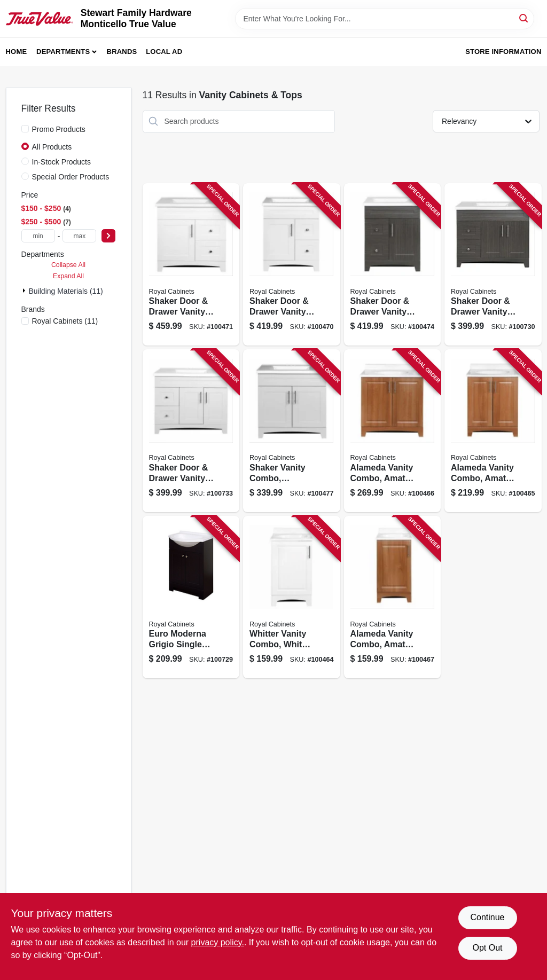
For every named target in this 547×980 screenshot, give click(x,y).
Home (17, 52)
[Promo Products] (25, 129)
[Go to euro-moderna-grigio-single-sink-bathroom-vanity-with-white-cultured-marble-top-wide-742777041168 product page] (191, 597)
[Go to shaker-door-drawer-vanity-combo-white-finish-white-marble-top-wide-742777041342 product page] (292, 265)
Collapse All (68, 265)
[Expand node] (25, 291)
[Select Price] (108, 236)
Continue (487, 917)
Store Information (503, 52)
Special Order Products (71, 177)
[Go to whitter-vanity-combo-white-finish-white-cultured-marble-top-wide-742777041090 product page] (292, 597)
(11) (65, 321)
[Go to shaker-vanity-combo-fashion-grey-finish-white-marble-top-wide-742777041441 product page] (292, 431)
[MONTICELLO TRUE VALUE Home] (40, 18)
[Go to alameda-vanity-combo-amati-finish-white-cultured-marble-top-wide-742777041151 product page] (393, 431)
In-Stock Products (62, 162)
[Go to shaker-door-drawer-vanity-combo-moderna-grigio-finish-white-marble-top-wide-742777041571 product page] (393, 265)
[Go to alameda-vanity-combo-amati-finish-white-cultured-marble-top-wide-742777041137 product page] (393, 597)
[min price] (38, 236)
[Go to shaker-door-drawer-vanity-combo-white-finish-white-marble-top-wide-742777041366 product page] (191, 265)
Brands (122, 52)
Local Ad (164, 52)
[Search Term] (385, 19)
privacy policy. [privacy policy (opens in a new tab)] (218, 942)
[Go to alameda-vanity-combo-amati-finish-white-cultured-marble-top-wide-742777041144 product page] (493, 431)
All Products (52, 147)
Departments (63, 52)
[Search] (524, 18)
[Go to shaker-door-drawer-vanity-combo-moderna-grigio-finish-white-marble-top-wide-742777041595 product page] (493, 265)
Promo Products (59, 129)
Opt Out (487, 948)
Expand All (68, 276)
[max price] (79, 236)
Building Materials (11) (66, 291)
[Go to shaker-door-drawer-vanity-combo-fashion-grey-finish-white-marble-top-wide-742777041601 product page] (191, 431)
